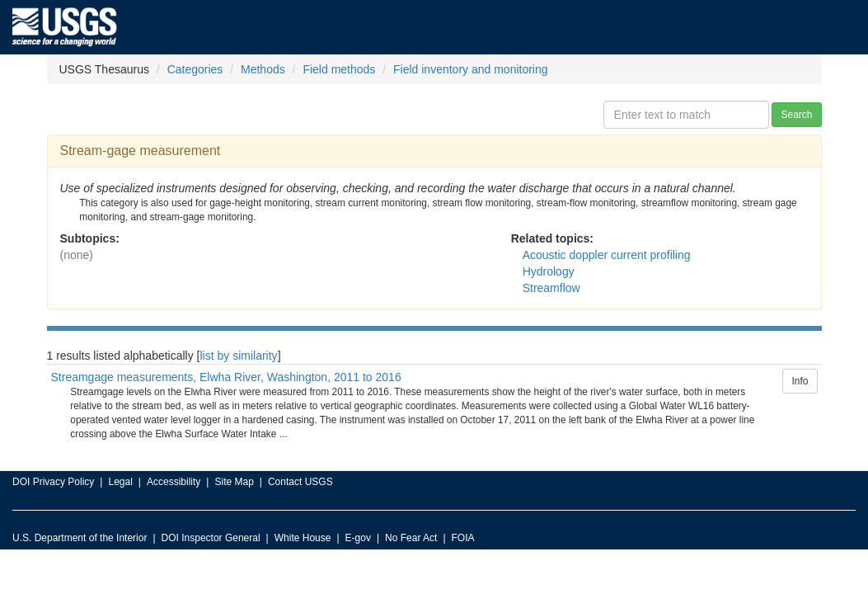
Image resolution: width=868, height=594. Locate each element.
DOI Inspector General (211, 538)
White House (303, 538)
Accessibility (174, 482)
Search (796, 115)
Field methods (339, 69)
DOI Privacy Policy (53, 482)
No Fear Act (411, 538)
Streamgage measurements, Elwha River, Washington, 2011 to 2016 (226, 377)
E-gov (358, 538)
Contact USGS (300, 482)
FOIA (463, 538)
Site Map (234, 482)
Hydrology (549, 271)
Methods (263, 69)
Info (800, 381)
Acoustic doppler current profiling (607, 255)
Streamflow (551, 288)
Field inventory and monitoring (471, 69)
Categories (195, 69)
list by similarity (239, 356)
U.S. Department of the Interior (80, 538)
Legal (120, 482)
